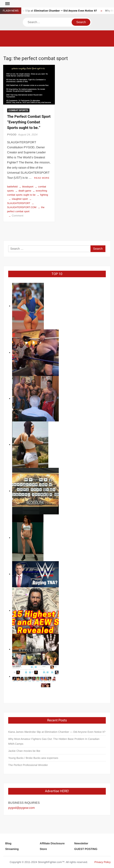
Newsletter (81, 843)
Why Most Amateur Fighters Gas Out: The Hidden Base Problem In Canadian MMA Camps (54, 741)
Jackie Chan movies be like (24, 751)
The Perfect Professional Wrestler (28, 765)
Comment (18, 216)
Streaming (12, 849)
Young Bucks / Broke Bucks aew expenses (33, 758)
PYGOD (12, 135)
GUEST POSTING (86, 849)
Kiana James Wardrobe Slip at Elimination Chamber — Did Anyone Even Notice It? (57, 732)
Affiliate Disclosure (52, 843)
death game (25, 191)
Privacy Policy (103, 862)
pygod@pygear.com (21, 808)
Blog (8, 843)
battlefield (12, 187)
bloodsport (28, 187)
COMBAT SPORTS (18, 110)
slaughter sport (20, 199)
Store (43, 849)
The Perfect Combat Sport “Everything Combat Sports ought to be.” (29, 122)
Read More (42, 178)
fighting (44, 195)
